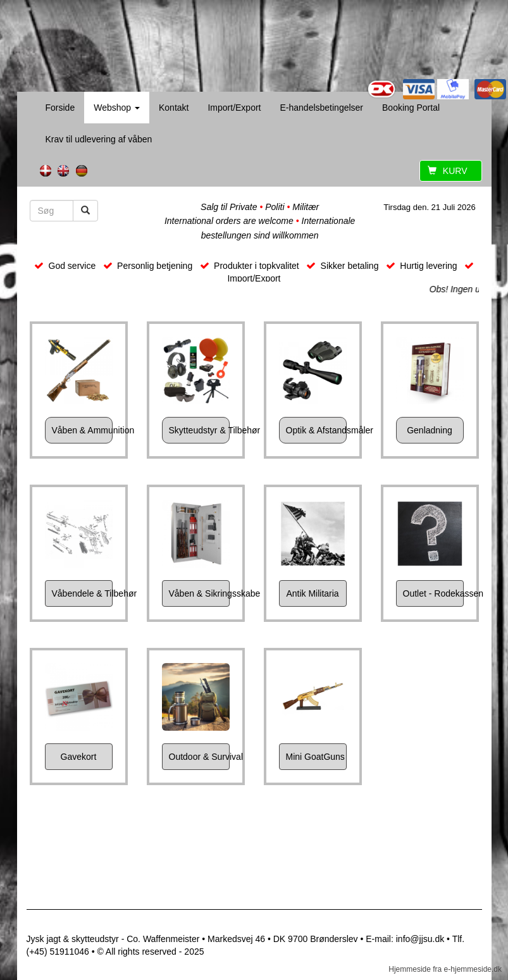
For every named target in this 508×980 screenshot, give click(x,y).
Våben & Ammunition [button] (82, 430)
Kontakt (174, 108)
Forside (60, 108)
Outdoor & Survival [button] (199, 757)
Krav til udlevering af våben (99, 139)
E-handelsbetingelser (321, 108)
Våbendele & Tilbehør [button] (82, 593)
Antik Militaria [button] (312, 593)
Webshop (117, 108)
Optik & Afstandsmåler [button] (316, 430)
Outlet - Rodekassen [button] (433, 593)
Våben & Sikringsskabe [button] (199, 593)
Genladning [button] (430, 430)
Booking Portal (411, 108)
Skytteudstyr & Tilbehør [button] (199, 430)
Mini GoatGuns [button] (315, 757)
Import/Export (234, 108)
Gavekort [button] (79, 757)
